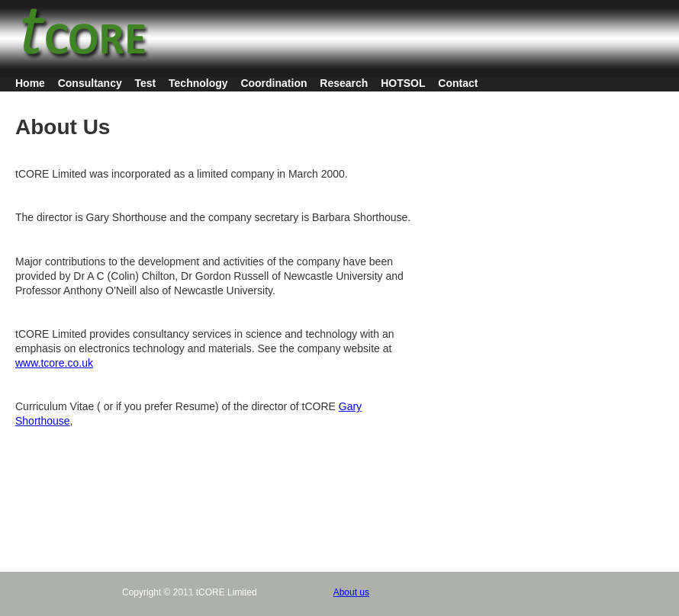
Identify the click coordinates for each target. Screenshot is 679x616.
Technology (198, 83)
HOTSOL (403, 83)
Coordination (274, 83)
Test (146, 83)
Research (344, 83)
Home (30, 83)
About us (351, 592)
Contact (458, 83)
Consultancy (90, 83)
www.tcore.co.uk (54, 363)
